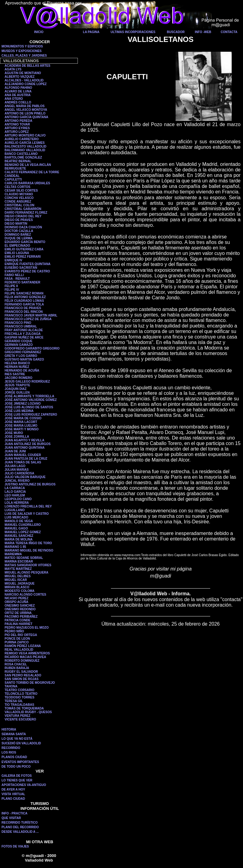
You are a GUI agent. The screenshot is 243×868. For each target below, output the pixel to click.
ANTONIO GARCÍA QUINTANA (27, 117)
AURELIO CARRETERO (22, 139)
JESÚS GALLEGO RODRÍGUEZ (27, 382)
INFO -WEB (203, 32)
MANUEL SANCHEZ (19, 536)
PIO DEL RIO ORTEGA (21, 635)
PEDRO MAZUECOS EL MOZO (27, 628)
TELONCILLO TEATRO (21, 694)
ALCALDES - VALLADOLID (24, 80)
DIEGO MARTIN (16, 224)
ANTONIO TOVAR (17, 124)
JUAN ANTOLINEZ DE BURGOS (28, 444)
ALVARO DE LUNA (18, 91)
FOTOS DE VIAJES (15, 846)
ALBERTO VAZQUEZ (20, 77)
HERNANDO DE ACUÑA (22, 370)
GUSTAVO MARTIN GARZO (24, 359)
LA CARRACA (15, 488)
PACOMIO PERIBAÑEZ (21, 617)
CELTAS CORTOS (17, 187)
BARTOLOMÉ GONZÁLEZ (23, 157)
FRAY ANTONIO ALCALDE (24, 330)
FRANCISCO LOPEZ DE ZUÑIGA (28, 319)
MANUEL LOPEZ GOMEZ (23, 532)
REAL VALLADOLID (19, 650)
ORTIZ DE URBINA (18, 613)
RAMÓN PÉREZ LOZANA (23, 646)
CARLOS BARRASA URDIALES (27, 183)
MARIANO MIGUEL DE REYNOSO (29, 550)
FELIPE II (11, 286)
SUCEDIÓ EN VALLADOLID (21, 743)
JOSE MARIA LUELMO (21, 426)
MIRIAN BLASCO (17, 587)
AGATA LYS (13, 69)
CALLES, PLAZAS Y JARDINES (24, 56)
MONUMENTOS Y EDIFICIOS (22, 46)
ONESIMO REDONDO (20, 609)
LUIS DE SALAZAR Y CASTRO (27, 514)
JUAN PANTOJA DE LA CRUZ (26, 459)
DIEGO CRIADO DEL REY (23, 216)
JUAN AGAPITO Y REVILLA (25, 440)
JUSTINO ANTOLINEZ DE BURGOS (30, 484)
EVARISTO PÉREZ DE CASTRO (27, 271)
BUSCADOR (176, 32)
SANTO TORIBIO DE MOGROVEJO (30, 683)
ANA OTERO (14, 99)
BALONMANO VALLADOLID (25, 150)
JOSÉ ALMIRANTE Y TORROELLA (29, 396)
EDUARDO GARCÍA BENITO (25, 242)
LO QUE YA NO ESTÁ (17, 739)
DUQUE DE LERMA (19, 238)
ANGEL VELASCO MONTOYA (26, 110)
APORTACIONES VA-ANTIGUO (24, 785)
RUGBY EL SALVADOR (21, 672)
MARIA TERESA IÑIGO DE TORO (28, 543)
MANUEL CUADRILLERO (23, 525)
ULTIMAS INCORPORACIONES (133, 32)
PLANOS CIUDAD (14, 757)
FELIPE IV (12, 290)
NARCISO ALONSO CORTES (25, 595)
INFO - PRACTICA (14, 813)
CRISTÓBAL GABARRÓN (23, 209)
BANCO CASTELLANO (21, 154)
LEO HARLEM (15, 495)
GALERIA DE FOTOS (17, 776)
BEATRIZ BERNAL (18, 161)
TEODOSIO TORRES (19, 697)
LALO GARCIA (15, 492)
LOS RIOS (9, 752)
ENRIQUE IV (13, 260)
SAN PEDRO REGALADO (23, 675)
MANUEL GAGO (16, 528)
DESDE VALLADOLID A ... (20, 832)
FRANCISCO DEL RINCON (24, 312)
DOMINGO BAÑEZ (18, 235)
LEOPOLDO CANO (18, 499)
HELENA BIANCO (17, 363)
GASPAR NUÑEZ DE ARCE (24, 337)
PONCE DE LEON (17, 639)
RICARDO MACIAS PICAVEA (25, 657)
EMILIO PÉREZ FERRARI (23, 257)
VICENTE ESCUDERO (20, 719)
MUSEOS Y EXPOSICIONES (22, 51)
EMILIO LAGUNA (17, 253)
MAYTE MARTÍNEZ (18, 569)
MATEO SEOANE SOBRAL (24, 558)
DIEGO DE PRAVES (19, 220)
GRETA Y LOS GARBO (21, 356)
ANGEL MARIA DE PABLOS (25, 106)
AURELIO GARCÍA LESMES (25, 143)
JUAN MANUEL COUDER (23, 455)
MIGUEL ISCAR (16, 580)
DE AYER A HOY (13, 789)
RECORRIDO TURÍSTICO (20, 823)
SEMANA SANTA (14, 734)
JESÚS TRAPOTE (17, 385)
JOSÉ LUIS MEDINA (19, 411)
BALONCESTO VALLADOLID (25, 146)
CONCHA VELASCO (19, 198)
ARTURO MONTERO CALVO (25, 135)
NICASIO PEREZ (17, 598)
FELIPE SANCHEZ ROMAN (24, 293)
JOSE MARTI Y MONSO (22, 429)
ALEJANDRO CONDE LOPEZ (26, 84)
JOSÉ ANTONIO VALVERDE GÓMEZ (31, 400)
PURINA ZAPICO (17, 642)
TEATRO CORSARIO (19, 690)
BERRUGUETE (15, 168)
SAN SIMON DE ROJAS (22, 679)
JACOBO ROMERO (19, 378)
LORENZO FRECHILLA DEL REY (28, 506)
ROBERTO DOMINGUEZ (22, 661)
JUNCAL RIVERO (17, 481)
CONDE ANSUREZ (18, 202)
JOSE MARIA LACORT (21, 422)
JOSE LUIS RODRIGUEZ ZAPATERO (31, 415)
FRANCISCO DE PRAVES (23, 308)
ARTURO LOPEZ (17, 132)
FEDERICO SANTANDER (22, 282)
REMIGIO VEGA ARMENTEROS (27, 653)
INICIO (39, 32)
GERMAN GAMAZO (19, 345)
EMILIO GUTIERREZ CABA (24, 249)
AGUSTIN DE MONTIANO (23, 73)
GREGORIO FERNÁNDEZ (23, 352)
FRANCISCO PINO (18, 323)
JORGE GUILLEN (17, 393)
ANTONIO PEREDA (18, 121)
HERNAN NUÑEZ (17, 367)
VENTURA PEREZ (17, 716)
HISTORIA (9, 730)
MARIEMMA (13, 554)
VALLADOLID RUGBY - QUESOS (28, 712)
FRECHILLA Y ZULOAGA (23, 334)
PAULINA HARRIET (19, 624)
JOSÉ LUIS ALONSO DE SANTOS (29, 407)
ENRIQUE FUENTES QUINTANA (28, 264)
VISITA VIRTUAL (13, 794)
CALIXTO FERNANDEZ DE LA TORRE (32, 172)
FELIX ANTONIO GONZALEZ (25, 297)
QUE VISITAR (11, 818)
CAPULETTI (13, 180)
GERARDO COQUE (19, 341)
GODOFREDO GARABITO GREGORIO (32, 348)
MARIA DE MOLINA (19, 539)
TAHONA (11, 686)
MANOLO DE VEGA (19, 521)
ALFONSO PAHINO (18, 88)
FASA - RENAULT (17, 279)
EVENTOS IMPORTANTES (20, 762)
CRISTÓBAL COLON (19, 205)
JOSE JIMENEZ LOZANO (23, 404)
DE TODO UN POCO (16, 767)
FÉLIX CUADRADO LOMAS (24, 301)
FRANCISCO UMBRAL (21, 326)
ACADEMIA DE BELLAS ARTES (27, 66)
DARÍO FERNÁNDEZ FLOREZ (26, 213)
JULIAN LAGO (15, 466)
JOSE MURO (14, 433)
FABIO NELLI (14, 275)
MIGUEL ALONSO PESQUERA (27, 572)
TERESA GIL (14, 701)
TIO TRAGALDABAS (19, 705)
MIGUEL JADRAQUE (20, 584)
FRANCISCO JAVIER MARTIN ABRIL (31, 315)
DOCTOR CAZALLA (19, 231)
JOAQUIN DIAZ (16, 389)
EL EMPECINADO (17, 246)
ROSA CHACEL (16, 664)
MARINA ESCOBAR (19, 561)
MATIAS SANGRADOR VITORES (28, 565)
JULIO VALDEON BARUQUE (25, 477)
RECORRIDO (11, 748)
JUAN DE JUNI (15, 451)
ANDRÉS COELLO (18, 102)
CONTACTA (229, 32)
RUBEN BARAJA (17, 668)
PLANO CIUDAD (13, 799)
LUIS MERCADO (16, 517)
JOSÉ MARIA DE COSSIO (23, 418)
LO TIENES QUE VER (17, 780)
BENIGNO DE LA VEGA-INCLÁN (28, 165)
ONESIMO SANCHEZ (20, 606)
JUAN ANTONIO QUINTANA (25, 448)
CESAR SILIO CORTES (21, 191)
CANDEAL (12, 176)
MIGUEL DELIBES (18, 576)
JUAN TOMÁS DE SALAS (23, 462)
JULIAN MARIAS (17, 470)
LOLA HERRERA (17, 503)
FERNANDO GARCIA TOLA (24, 304)
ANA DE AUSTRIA (18, 95)
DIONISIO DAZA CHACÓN (23, 227)
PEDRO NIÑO (14, 631)
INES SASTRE (15, 374)
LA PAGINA (91, 32)
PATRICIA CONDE (17, 620)
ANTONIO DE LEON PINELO (25, 113)
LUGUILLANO (15, 510)
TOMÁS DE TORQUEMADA (24, 708)
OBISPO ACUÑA (16, 602)
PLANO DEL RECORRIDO (20, 827)
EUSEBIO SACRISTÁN (21, 268)
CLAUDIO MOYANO (19, 194)
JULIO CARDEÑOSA (19, 473)
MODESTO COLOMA (20, 591)
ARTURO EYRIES (17, 128)
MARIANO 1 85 (15, 547)
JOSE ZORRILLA (17, 437)
